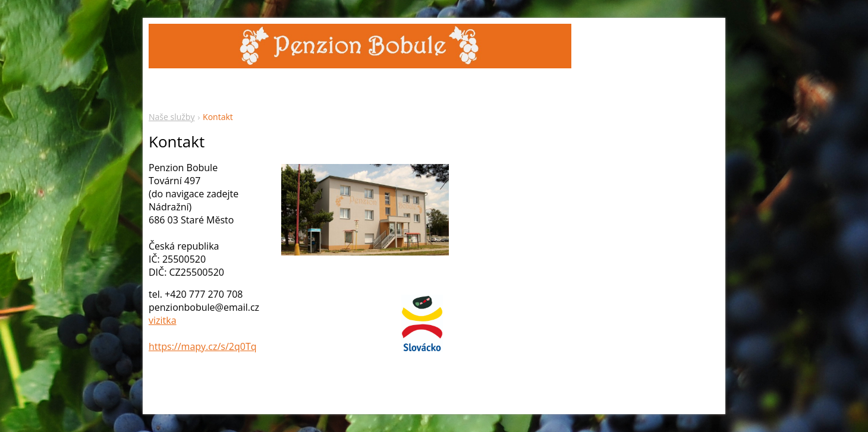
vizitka (163, 320)
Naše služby (172, 117)
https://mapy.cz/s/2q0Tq (203, 346)
